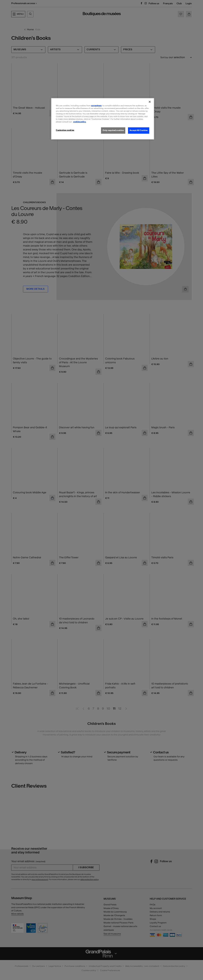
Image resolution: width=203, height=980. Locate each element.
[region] (103, 119)
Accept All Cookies (139, 130)
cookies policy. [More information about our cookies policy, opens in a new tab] (80, 122)
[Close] (150, 102)
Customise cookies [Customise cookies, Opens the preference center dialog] (65, 130)
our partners (96, 106)
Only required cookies (113, 130)
